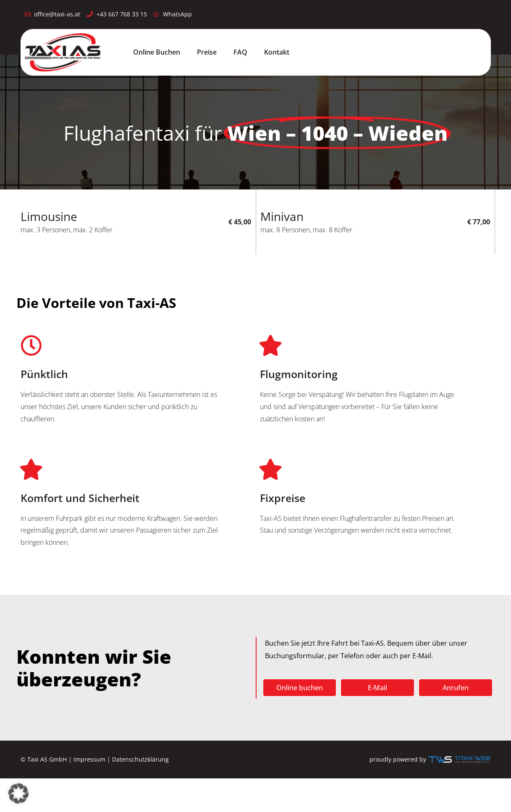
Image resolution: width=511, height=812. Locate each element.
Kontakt (277, 52)
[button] (18, 794)
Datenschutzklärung (140, 759)
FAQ (240, 52)
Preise (207, 52)
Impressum (89, 759)
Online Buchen (157, 52)
